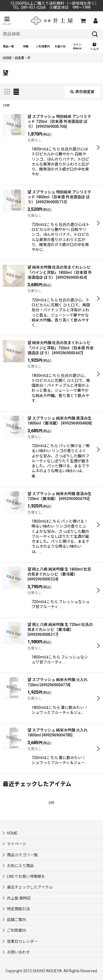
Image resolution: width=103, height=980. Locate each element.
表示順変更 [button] (82, 92)
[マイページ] (95, 21)
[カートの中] (83, 21)
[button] (7, 21)
